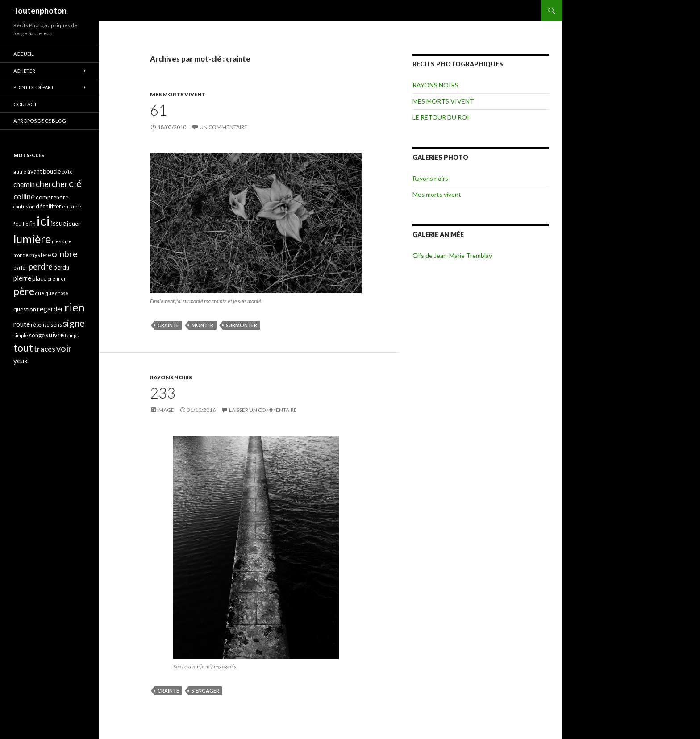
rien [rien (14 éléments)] (75, 307)
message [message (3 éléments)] (62, 241)
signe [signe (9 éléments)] (74, 323)
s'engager (205, 691)
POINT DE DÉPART (34, 87)
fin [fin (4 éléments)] (33, 224)
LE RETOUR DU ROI (441, 117)
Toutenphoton (40, 11)
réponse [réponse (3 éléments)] (40, 325)
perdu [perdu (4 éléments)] (61, 267)
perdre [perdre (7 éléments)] (41, 266)
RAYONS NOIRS (171, 377)
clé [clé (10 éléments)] (75, 183)
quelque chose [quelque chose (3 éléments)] (52, 293)
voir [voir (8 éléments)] (64, 348)
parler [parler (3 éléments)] (21, 268)
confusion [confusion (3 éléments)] (24, 206)
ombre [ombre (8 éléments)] (65, 254)
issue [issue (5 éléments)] (58, 223)
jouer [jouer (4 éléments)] (74, 224)
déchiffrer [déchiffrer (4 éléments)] (48, 206)
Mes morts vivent (437, 194)
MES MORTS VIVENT (178, 94)
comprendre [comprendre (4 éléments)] (52, 197)
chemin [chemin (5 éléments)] (24, 184)
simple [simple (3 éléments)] (21, 335)
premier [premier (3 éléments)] (57, 279)
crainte (168, 325)
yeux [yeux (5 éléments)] (21, 361)
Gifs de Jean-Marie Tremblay (452, 255)
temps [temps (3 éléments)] (72, 335)
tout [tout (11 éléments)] (23, 348)
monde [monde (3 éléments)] (21, 255)
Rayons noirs (430, 178)
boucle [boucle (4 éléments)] (52, 171)
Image (166, 410)
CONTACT (25, 104)
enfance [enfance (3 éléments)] (72, 206)
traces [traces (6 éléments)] (45, 349)
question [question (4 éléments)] (25, 309)
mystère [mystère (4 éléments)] (40, 255)
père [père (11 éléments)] (24, 291)
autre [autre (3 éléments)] (20, 172)
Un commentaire (223, 127)
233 (163, 393)
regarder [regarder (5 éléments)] (50, 309)
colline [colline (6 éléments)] (24, 197)
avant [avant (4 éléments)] (35, 171)
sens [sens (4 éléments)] (56, 324)
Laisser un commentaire (263, 410)
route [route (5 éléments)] (22, 324)
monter (202, 325)
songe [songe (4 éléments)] (37, 335)
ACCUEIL (24, 54)
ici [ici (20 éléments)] (43, 221)
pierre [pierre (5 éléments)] (22, 278)
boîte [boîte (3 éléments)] (67, 172)
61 (158, 110)
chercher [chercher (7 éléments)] (52, 184)
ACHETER (24, 71)
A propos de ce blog (40, 121)
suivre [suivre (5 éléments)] (55, 335)
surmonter (242, 325)
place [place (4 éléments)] (39, 278)
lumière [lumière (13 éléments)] (32, 239)
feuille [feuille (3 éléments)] (21, 224)
